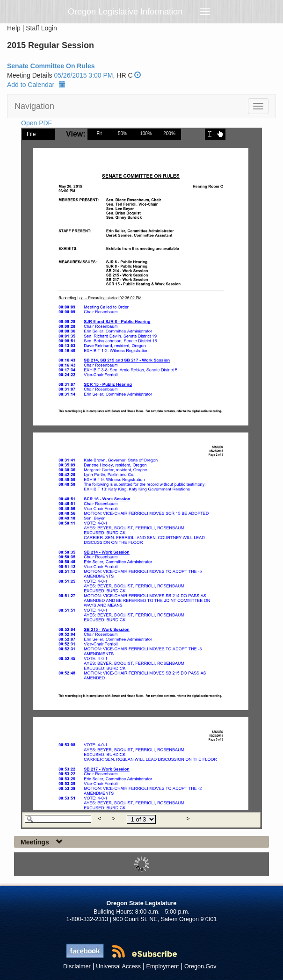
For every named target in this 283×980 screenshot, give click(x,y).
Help (14, 28)
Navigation (34, 106)
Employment (163, 966)
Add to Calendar (36, 85)
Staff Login (41, 28)
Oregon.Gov (200, 966)
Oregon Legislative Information (125, 12)
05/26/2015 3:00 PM (83, 75)
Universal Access (118, 966)
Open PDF (36, 123)
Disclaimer (77, 966)
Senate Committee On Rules (51, 66)
